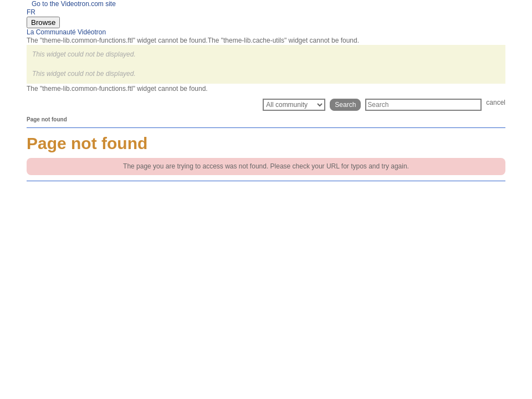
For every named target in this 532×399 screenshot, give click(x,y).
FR (31, 12)
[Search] (423, 105)
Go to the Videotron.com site (71, 4)
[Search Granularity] (294, 105)
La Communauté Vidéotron (66, 32)
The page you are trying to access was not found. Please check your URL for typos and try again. (266, 166)
